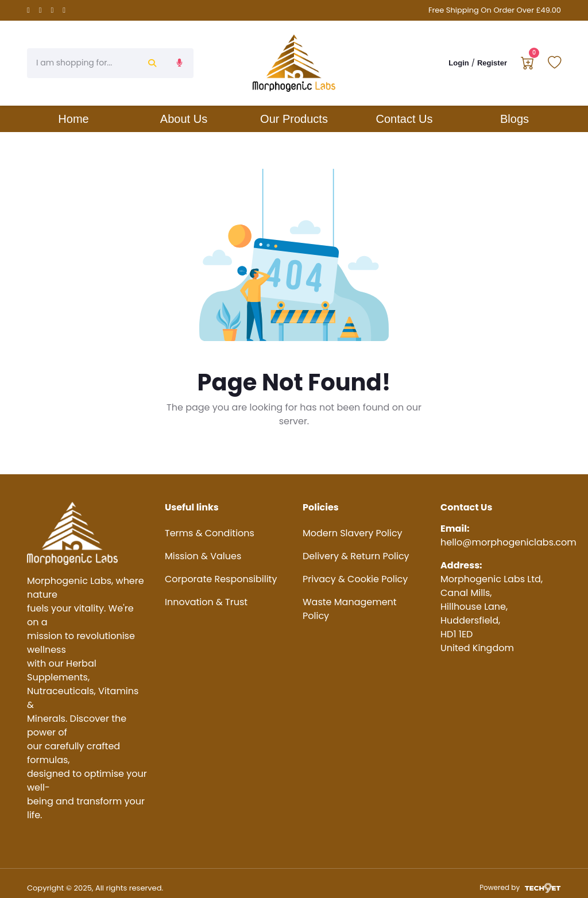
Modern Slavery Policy (353, 533)
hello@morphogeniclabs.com (508, 542)
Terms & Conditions (210, 533)
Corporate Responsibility (221, 579)
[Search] (83, 63)
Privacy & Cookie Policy (355, 579)
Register (492, 63)
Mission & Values (203, 556)
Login (459, 63)
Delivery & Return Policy (356, 556)
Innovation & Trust (206, 602)
